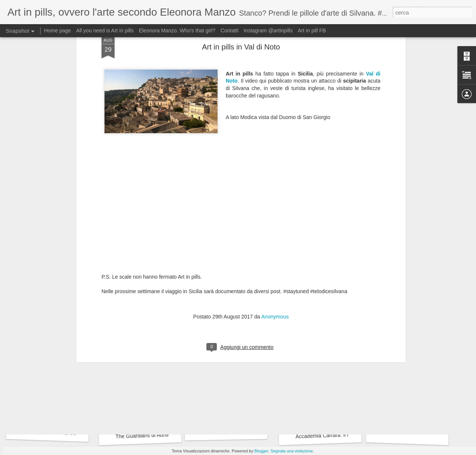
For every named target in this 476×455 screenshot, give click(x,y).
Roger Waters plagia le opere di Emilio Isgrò (344, 336)
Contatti (229, 31)
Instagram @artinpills (268, 31)
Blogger (261, 451)
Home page (57, 31)
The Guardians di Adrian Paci (149, 435)
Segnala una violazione (292, 451)
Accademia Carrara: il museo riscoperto (341, 435)
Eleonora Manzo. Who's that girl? (177, 31)
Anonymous (275, 205)
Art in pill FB (312, 31)
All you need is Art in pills (105, 31)
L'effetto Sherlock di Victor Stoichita (64, 433)
